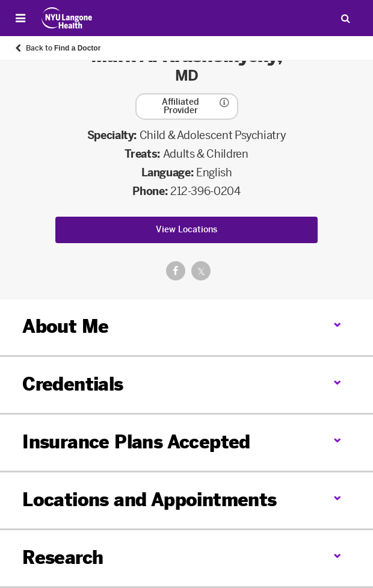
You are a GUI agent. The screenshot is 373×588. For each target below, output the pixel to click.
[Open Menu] (20, 18)
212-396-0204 (205, 191)
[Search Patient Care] (345, 18)
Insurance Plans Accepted (136, 442)
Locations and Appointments (149, 500)
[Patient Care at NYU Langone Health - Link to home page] (67, 18)
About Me (65, 327)
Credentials (72, 385)
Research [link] (63, 558)
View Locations (186, 230)
